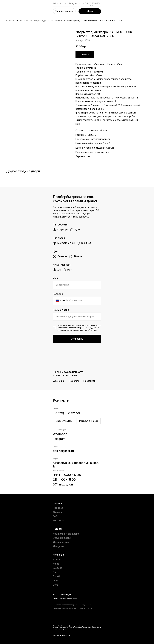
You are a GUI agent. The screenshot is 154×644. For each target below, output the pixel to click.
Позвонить (89, 381)
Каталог (24, 21)
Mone (56, 564)
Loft (55, 585)
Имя (55, 278)
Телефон (58, 294)
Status (57, 559)
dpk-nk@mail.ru (63, 451)
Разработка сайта (61, 635)
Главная (10, 21)
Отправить (77, 339)
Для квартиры (61, 542)
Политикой (91, 325)
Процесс (58, 508)
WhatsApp (58, 3)
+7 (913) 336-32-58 (92, 4)
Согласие (62, 328)
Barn (55, 572)
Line (55, 581)
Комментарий (61, 310)
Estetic (57, 576)
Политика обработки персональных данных (72, 605)
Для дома (59, 546)
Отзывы (58, 512)
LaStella (58, 568)
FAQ (55, 516)
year (57, 595)
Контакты (59, 520)
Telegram (73, 3)
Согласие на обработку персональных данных (73, 608)
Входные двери (42, 21)
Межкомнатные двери (66, 534)
